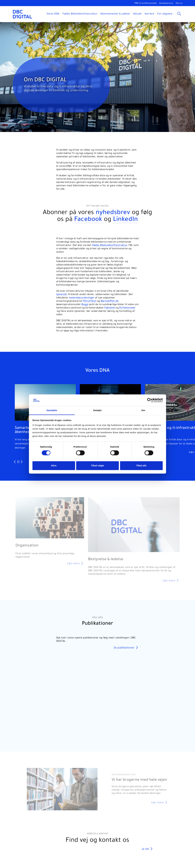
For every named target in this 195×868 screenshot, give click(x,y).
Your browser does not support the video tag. (98, 695)
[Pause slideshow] (18, 462)
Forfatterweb (127, 308)
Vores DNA (53, 14)
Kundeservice (166, 4)
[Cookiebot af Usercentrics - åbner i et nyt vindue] (149, 400)
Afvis (54, 466)
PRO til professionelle (146, 4)
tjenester (62, 295)
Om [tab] (143, 410)
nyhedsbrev (113, 213)
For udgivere (165, 14)
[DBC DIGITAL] (22, 14)
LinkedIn (126, 220)
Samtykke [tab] (52, 410)
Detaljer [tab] (97, 410)
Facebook (88, 220)
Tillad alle (141, 466)
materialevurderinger (82, 298)
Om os (179, 4)
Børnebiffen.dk (110, 301)
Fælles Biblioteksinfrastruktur (80, 14)
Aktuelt (137, 14)
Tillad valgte (97, 466)
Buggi (85, 305)
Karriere (149, 14)
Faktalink (110, 308)
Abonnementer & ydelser (115, 14)
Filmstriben (90, 301)
